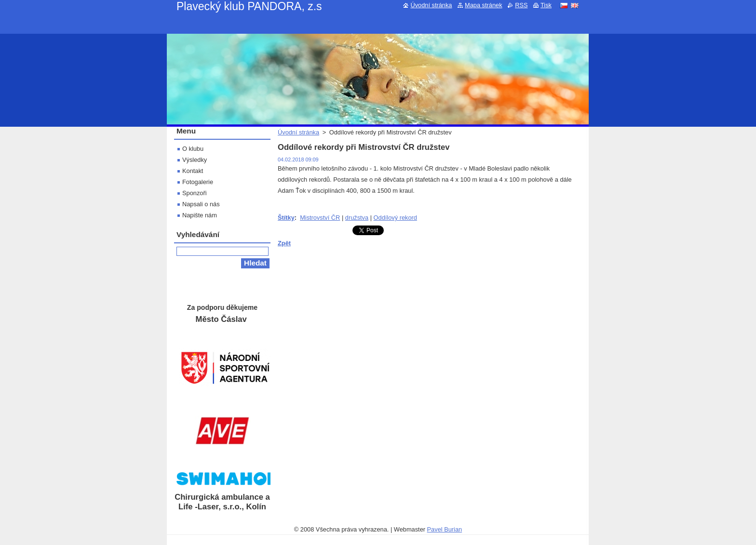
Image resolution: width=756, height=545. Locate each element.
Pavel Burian (445, 529)
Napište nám (200, 215)
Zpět (284, 243)
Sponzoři (195, 193)
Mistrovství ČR (320, 218)
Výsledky (195, 160)
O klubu (193, 149)
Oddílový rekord (395, 218)
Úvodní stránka (298, 132)
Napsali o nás (201, 204)
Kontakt (193, 171)
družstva (357, 218)
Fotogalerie (198, 182)
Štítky (286, 218)
